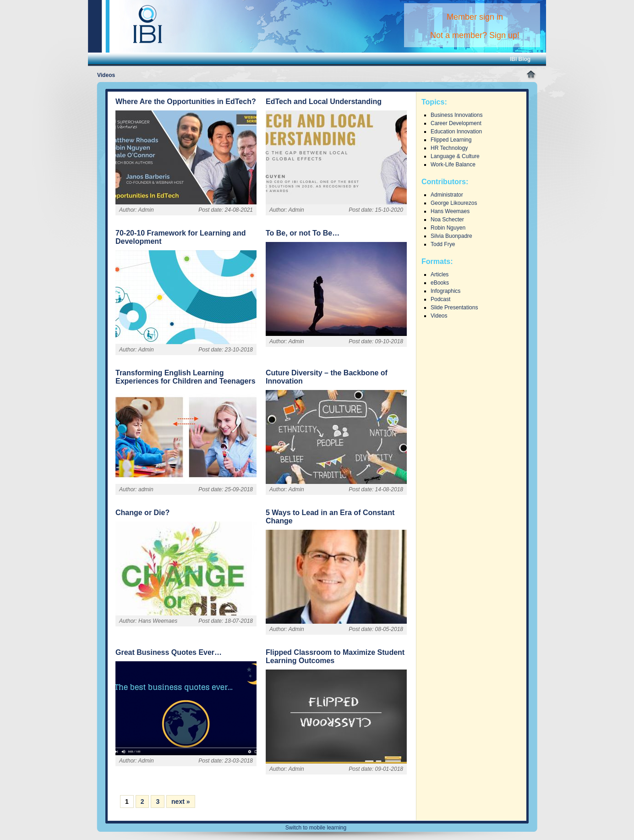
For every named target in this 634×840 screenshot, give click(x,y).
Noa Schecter (447, 220)
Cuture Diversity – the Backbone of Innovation (327, 377)
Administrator (447, 195)
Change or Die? (142, 513)
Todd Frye (443, 244)
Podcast (440, 299)
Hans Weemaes (450, 211)
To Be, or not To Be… (303, 233)
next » (180, 802)
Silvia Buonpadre (451, 236)
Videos (439, 316)
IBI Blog (520, 59)
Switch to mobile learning (316, 828)
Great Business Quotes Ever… (169, 652)
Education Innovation (456, 132)
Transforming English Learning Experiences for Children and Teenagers (186, 377)
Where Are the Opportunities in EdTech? (186, 102)
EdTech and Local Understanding (324, 102)
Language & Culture (455, 156)
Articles (440, 275)
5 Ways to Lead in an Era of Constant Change (330, 517)
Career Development (456, 123)
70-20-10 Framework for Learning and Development (181, 237)
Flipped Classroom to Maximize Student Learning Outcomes (335, 656)
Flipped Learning (451, 140)
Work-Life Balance (453, 165)
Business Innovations (456, 115)
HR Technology (449, 148)
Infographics (445, 291)
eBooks (440, 283)
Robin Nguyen (448, 228)
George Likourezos (454, 203)
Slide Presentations (454, 307)
